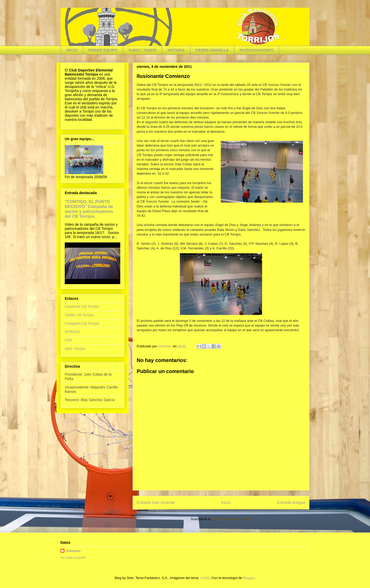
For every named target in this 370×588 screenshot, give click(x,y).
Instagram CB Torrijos (82, 323)
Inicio (226, 503)
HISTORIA (176, 50)
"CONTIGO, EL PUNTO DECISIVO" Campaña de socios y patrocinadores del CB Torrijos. (89, 209)
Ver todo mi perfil (73, 558)
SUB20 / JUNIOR (143, 50)
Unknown (73, 551)
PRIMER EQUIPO (103, 50)
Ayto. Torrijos (75, 349)
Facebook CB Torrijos (82, 306)
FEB (68, 340)
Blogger (249, 578)
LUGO (205, 578)
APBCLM (72, 332)
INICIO (72, 50)
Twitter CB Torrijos (79, 315)
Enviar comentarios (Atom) (232, 519)
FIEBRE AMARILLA (212, 50)
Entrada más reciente (156, 503)
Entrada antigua (291, 503)
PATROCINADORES (257, 50)
